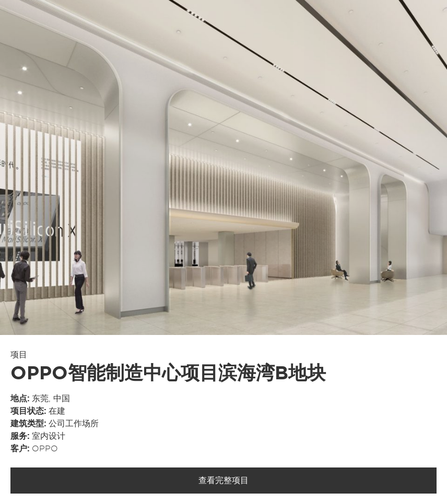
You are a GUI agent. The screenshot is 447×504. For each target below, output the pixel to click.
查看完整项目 (223, 481)
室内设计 (49, 436)
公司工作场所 (74, 424)
